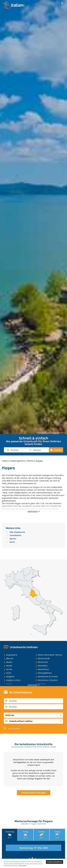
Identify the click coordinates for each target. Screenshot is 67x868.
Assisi (9, 673)
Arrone (9, 669)
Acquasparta (12, 655)
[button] (33, 715)
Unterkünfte (15, 535)
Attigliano (10, 676)
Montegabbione (45, 673)
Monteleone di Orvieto (48, 676)
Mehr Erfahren (23, 866)
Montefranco (43, 669)
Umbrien (30, 461)
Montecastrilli (44, 658)
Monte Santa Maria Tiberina (50, 655)
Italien (5, 461)
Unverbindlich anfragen (34, 793)
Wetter (13, 539)
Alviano (9, 662)
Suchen (56, 450)
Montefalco (43, 666)
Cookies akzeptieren (55, 862)
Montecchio (43, 662)
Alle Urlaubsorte (17, 532)
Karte (12, 542)
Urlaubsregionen (17, 461)
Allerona (10, 658)
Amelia (9, 666)
